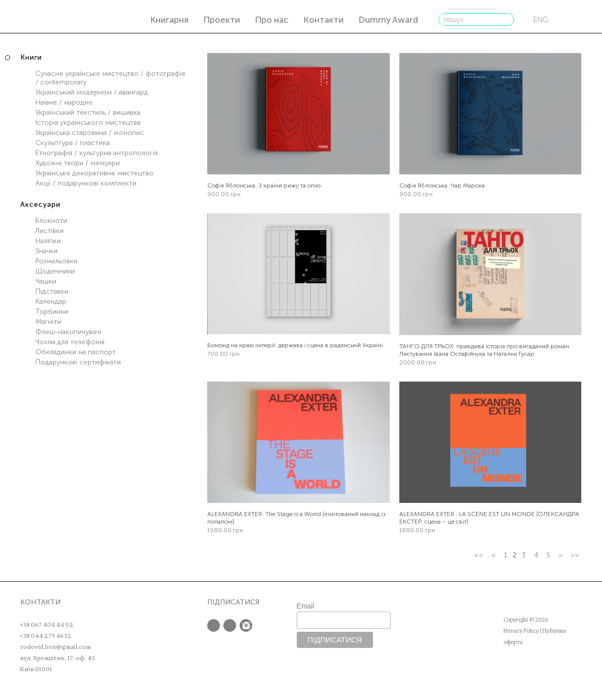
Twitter (230, 625)
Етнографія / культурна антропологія (97, 153)
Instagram (246, 625)
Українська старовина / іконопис (90, 133)
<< (479, 555)
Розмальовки (56, 261)
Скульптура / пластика (73, 143)
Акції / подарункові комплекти (86, 183)
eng (541, 20)
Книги (31, 57)
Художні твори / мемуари (78, 163)
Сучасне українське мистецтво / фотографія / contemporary (110, 78)
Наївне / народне (64, 102)
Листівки (50, 231)
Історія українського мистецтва (88, 123)
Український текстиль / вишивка (88, 112)
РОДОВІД (45, 18)
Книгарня (169, 20)
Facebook (214, 625)
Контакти (323, 20)
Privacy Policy (521, 631)
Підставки (52, 291)
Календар (51, 301)
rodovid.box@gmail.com (56, 647)
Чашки (46, 281)
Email (306, 606)
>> (575, 555)
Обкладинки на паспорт (76, 352)
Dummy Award (388, 20)
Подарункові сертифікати (78, 362)
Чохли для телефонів (70, 342)
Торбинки (52, 312)
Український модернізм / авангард (92, 92)
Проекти (222, 20)
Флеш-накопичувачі (68, 332)
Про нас (272, 20)
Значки (47, 251)
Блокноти (51, 221)
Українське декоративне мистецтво (95, 173)
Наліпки (48, 241)
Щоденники (55, 271)
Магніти (48, 322)
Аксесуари (40, 204)
